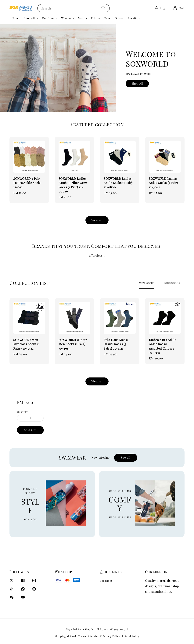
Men (81, 18)
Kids (94, 18)
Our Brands (49, 18)
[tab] (147, 283)
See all (126, 457)
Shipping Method (66, 636)
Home (16, 18)
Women (66, 18)
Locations (134, 18)
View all (97, 220)
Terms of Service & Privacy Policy (99, 636)
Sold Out (30, 430)
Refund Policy (131, 636)
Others (119, 18)
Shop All (29, 18)
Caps (107, 18)
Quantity (22, 412)
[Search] (103, 8)
